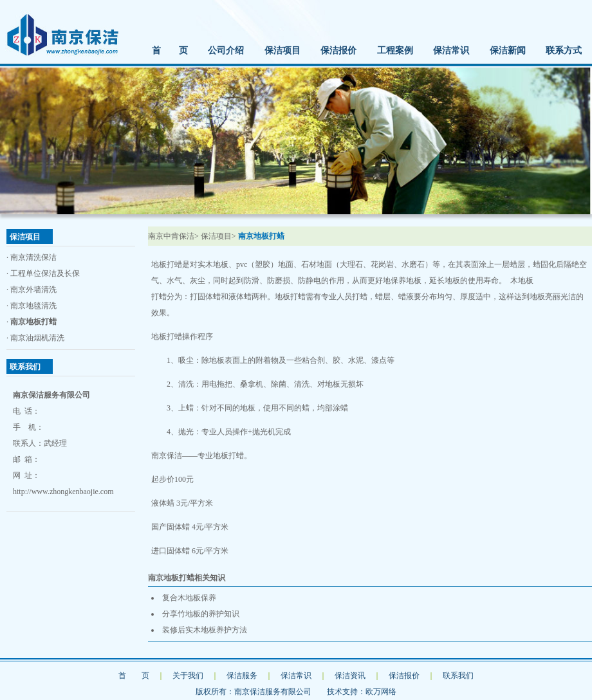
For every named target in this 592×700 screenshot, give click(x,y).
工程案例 (395, 50)
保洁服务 (242, 676)
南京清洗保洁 (33, 257)
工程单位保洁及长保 (45, 273)
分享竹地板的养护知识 (201, 614)
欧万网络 (381, 692)
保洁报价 (338, 50)
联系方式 (564, 50)
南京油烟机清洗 (37, 338)
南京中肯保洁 (171, 236)
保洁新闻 (508, 50)
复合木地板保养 (189, 598)
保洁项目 (282, 50)
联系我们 (458, 676)
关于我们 (188, 676)
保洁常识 (451, 50)
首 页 (170, 50)
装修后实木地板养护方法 (205, 630)
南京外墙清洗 (33, 290)
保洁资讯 (350, 676)
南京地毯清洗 (33, 306)
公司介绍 (226, 50)
